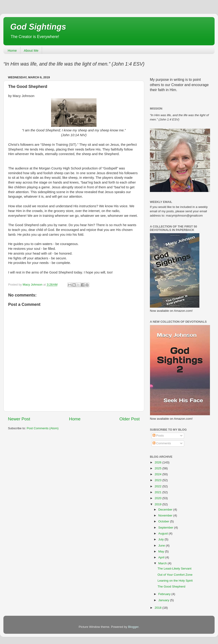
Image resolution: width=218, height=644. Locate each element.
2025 (159, 468)
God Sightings (38, 27)
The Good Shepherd (171, 586)
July (161, 539)
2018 (159, 608)
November (166, 515)
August (163, 533)
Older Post (130, 419)
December (166, 510)
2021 (159, 492)
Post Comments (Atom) (43, 428)
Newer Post (19, 419)
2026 (159, 462)
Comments (162, 443)
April (162, 557)
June (162, 546)
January (164, 600)
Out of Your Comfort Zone (175, 575)
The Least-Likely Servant (175, 569)
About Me (31, 50)
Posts (158, 436)
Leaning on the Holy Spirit (175, 581)
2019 (159, 504)
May (162, 551)
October (164, 521)
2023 (159, 480)
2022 (159, 486)
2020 (159, 498)
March (163, 563)
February (165, 594)
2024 (159, 474)
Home (12, 50)
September (166, 528)
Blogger (133, 627)
